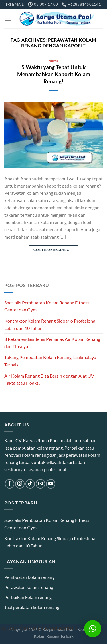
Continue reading (53, 250)
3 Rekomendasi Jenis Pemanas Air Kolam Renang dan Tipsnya (52, 343)
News (53, 60)
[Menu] (8, 19)
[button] (93, 629)
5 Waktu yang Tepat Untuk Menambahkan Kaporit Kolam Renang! (54, 74)
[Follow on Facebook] (10, 484)
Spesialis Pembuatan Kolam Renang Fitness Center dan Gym (47, 306)
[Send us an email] (40, 484)
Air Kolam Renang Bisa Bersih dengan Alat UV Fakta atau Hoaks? (49, 379)
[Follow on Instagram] (20, 484)
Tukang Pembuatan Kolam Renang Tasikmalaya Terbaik (50, 361)
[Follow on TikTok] (30, 484)
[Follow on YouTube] (51, 484)
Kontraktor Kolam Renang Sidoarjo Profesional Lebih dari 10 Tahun (50, 324)
